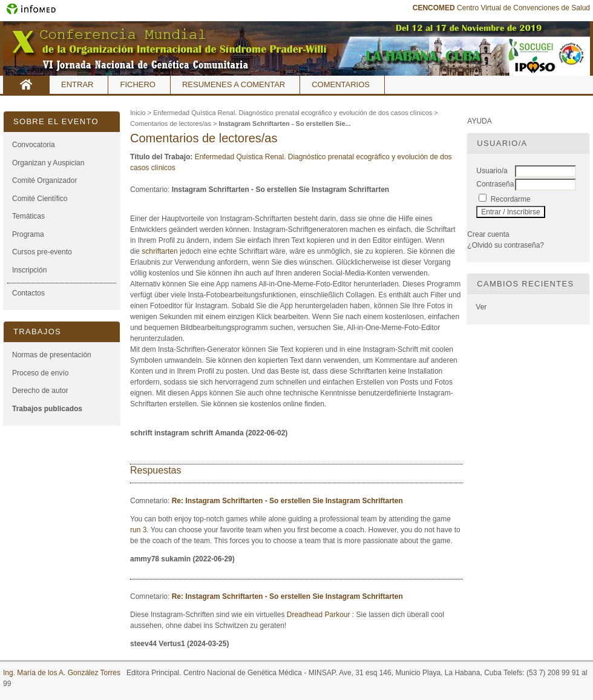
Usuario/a (492, 171)
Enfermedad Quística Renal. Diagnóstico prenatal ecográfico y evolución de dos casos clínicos (293, 113)
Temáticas (28, 216)
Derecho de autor (40, 391)
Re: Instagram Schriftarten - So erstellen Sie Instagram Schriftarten (287, 501)
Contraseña (495, 184)
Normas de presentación (52, 355)
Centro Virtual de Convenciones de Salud (501, 8)
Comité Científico (40, 199)
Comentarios (341, 84)
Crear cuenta (488, 234)
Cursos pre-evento (42, 252)
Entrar (77, 84)
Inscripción (29, 270)
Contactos (28, 293)
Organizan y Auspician (48, 163)
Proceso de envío (40, 373)
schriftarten (159, 251)
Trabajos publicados (47, 409)
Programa (28, 234)
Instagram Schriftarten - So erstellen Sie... (284, 124)
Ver (481, 307)
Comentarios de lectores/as (171, 124)
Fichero (138, 84)
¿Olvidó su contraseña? (506, 245)
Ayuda (479, 121)
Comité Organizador (44, 180)
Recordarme (511, 199)
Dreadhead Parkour (319, 615)
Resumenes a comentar (234, 84)
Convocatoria (34, 145)
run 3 (138, 530)
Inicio (26, 85)
